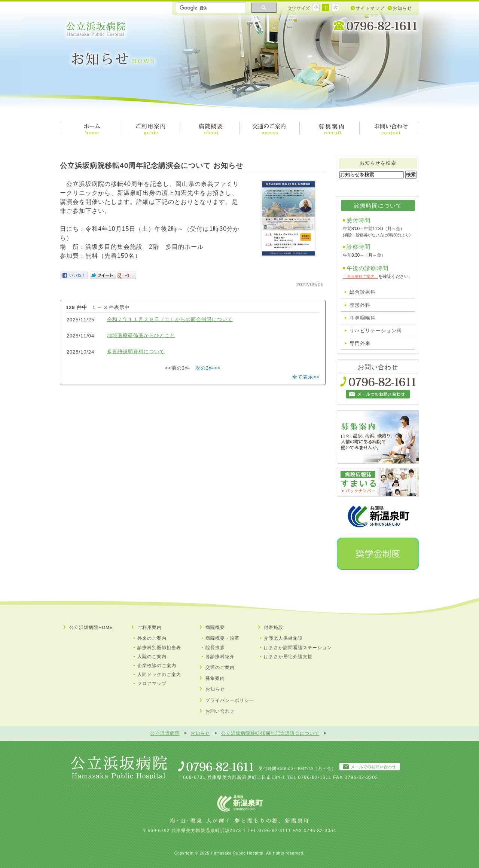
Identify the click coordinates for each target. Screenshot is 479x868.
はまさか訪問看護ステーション (298, 648)
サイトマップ (370, 8)
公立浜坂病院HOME (91, 627)
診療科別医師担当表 (159, 648)
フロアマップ (152, 684)
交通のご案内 (220, 667)
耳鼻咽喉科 (363, 318)
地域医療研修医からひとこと (141, 335)
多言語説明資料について (136, 352)
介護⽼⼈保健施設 (283, 638)
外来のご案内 (152, 638)
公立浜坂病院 (96, 29)
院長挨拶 (215, 648)
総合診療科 (363, 292)
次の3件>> (208, 368)
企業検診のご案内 (157, 666)
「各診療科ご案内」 (361, 276)
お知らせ (402, 8)
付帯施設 (274, 627)
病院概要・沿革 (222, 638)
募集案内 (215, 678)
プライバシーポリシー (230, 700)
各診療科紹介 (220, 657)
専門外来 (360, 343)
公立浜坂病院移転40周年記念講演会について (270, 733)
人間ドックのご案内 (159, 675)
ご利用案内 (150, 627)
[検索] (210, 8)
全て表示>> (306, 377)
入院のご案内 (152, 657)
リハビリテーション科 (376, 331)
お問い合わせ (220, 711)
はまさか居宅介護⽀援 (288, 657)
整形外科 (360, 305)
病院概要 (215, 627)
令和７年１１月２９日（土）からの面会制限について (170, 319)
